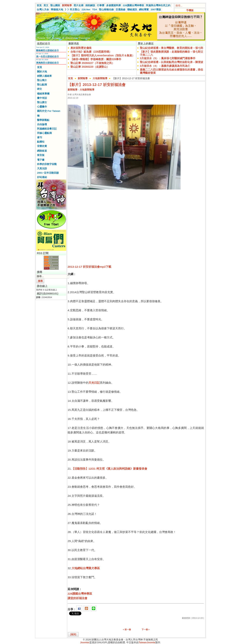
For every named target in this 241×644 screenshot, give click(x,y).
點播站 (41, 142)
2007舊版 (156, 10)
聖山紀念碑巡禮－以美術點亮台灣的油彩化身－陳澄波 (172, 62)
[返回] (73, 634)
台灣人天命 (43, 10)
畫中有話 (42, 98)
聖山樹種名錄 (106, 10)
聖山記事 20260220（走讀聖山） (90, 67)
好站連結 (42, 177)
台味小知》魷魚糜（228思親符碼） (91, 52)
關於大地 (42, 72)
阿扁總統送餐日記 (47, 129)
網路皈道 (42, 151)
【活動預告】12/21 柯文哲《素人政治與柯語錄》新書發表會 (109, 469)
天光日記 (94, 383)
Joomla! (85, 642)
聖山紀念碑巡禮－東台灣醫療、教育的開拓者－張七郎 (172, 48)
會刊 (40, 137)
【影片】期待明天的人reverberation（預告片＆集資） (103, 55)
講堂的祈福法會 (77, 598)
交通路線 (120, 10)
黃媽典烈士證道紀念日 (47, 63)
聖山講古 (42, 102)
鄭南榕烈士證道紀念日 (47, 51)
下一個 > (146, 629)
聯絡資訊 (132, 10)
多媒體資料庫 (114, 5)
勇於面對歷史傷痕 (81, 48)
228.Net (86, 10)
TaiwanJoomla (147, 642)
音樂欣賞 (42, 146)
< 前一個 (127, 629)
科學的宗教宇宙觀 (47, 164)
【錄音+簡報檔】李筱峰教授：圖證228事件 (96, 59)
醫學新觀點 (43, 120)
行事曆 (101, 5)
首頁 (39, 5)
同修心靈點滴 (44, 133)
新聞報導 (67, 5)
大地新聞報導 (100, 78)
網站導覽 (144, 10)
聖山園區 (55, 5)
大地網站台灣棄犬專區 (86, 568)
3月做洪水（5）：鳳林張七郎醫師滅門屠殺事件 (168, 58)
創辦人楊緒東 (44, 76)
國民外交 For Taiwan (49, 111)
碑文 (40, 89)
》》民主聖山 (72, 10)
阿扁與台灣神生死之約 (158, 5)
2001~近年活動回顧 (48, 173)
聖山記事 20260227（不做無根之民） (92, 63)
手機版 (190, 10)
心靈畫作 (42, 107)
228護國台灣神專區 (133, 5)
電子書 (41, 160)
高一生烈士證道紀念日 (47, 57)
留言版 (41, 155)
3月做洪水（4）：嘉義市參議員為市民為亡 (165, 66)
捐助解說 (90, 5)
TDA (95, 10)
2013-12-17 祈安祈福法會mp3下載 (89, 267)
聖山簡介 (42, 80)
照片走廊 (79, 5)
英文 (46, 5)
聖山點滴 (42, 85)
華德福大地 (57, 10)
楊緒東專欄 (43, 94)
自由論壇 (42, 124)
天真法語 (42, 168)
